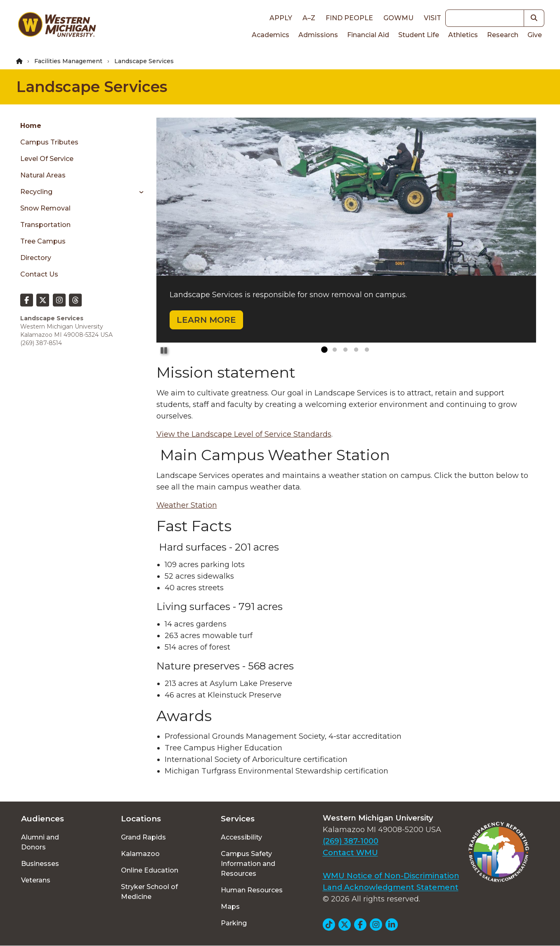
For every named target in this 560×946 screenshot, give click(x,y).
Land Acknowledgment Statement (391, 887)
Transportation (45, 225)
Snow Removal (45, 208)
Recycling (36, 192)
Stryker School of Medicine (149, 892)
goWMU (398, 18)
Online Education (150, 870)
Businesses (40, 864)
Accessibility (241, 837)
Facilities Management (68, 61)
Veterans (36, 880)
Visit (432, 18)
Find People (349, 18)
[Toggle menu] (138, 192)
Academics (271, 35)
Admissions (318, 35)
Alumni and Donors (40, 842)
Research (503, 35)
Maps (230, 907)
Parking (234, 923)
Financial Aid (368, 35)
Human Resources (252, 890)
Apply (281, 18)
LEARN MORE (206, 320)
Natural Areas (43, 175)
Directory (36, 258)
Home (31, 126)
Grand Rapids (143, 837)
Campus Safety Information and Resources (248, 864)
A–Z (309, 18)
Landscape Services (92, 87)
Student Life (419, 35)
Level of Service (47, 159)
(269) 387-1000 (351, 841)
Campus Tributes (49, 142)
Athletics (463, 35)
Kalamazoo (140, 854)
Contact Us (39, 274)
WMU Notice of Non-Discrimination (391, 876)
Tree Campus (43, 241)
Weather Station (187, 505)
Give (535, 35)
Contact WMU (350, 853)
